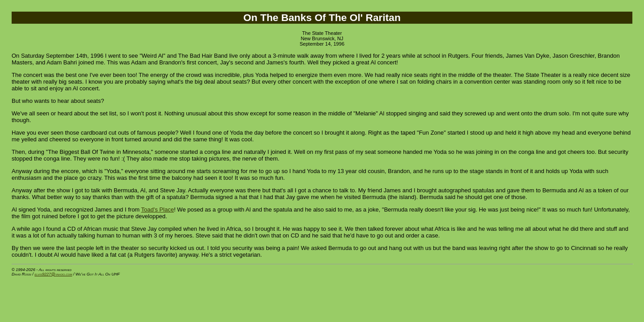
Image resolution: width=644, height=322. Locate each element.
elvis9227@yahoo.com (53, 274)
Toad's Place (158, 210)
